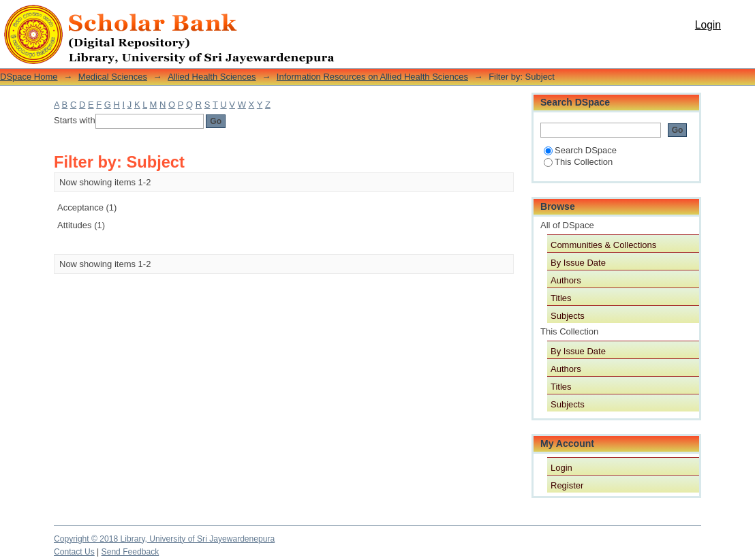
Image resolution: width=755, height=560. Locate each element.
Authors (566, 280)
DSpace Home (29, 77)
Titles (561, 298)
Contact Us (74, 552)
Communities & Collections (603, 245)
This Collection (578, 162)
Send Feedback (130, 552)
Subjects (568, 316)
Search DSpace (580, 150)
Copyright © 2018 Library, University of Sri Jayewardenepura (164, 539)
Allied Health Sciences (212, 77)
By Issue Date (578, 263)
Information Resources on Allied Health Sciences (372, 77)
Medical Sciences (113, 77)
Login (708, 25)
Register (567, 485)
